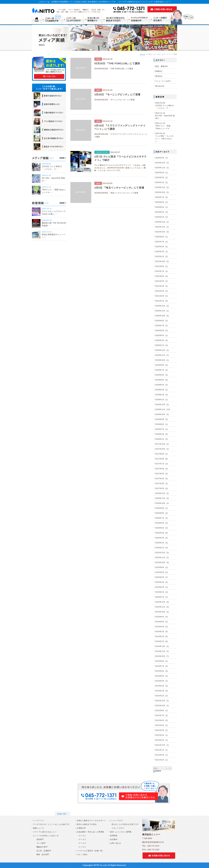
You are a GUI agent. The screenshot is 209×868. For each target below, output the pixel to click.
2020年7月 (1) (162, 326)
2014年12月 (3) (162, 602)
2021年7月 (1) (162, 271)
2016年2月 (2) (162, 543)
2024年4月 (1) (162, 173)
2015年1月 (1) (162, 597)
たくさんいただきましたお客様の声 (139, 19)
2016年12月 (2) (162, 493)
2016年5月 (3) (162, 528)
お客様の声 (81, 828)
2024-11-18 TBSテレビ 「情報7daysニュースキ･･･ (164, 126)
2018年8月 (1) (162, 424)
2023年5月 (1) (162, 207)
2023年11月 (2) (162, 187)
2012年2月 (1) (162, 740)
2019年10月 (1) (162, 360)
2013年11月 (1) (162, 651)
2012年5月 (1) (162, 725)
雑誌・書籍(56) (162, 66)
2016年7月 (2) (162, 518)
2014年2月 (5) (162, 636)
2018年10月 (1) (162, 414)
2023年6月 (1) (162, 202)
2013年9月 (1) (162, 661)
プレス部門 (40, 843)
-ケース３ (82, 843)
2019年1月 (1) (162, 400)
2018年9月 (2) (162, 419)
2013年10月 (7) (162, 656)
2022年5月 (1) (162, 247)
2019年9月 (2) (162, 365)
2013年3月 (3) (162, 686)
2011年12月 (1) (162, 745)
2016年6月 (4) (162, 523)
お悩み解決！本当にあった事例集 (90, 832)
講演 (98, 59)
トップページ (39, 821)
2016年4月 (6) (162, 533)
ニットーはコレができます (73, 19)
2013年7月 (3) (162, 666)
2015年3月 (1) (162, 587)
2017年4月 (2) (162, 479)
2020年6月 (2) (162, 331)
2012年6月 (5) (162, 720)
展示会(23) (160, 86)
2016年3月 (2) (162, 538)
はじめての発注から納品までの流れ (115, 19)
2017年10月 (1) (162, 449)
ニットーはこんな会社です (52, 19)
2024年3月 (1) (162, 178)
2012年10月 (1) (162, 706)
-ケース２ (82, 839)
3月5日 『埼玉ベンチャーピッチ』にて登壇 (119, 188)
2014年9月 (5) (162, 617)
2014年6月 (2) (162, 622)
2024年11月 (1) (162, 168)
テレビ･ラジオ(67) (163, 81)
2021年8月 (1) (162, 266)
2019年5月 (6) (162, 380)
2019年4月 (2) (162, 385)
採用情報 (114, 836)
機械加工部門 (41, 847)
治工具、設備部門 (43, 851)
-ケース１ (82, 836)
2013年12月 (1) (162, 646)
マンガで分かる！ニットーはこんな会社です (51, 824)
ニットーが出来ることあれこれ (46, 836)
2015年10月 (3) (162, 562)
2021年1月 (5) (162, 301)
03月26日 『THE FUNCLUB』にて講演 (117, 64)
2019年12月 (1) (162, 350)
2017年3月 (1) (162, 483)
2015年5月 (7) (162, 577)
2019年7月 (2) (162, 370)
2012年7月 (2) (162, 715)
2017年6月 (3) (162, 469)
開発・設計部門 (42, 855)
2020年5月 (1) (162, 335)
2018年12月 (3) (162, 405)
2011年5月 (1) (162, 755)
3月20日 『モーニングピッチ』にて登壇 (117, 95)
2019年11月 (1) (162, 355)
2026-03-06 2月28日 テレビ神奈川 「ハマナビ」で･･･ (165, 106)
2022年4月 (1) (162, 252)
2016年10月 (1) (162, 503)
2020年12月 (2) (162, 306)
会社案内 (114, 839)
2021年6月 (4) (162, 276)
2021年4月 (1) (162, 286)
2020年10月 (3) (162, 316)
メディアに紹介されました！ (45, 832)
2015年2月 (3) (162, 592)
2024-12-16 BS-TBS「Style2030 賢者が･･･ (165, 116)
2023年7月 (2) (162, 197)
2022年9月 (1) (162, 237)
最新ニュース (39, 828)
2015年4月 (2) (162, 582)
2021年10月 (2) (162, 261)
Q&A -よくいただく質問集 (121, 832)
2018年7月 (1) (162, 429)
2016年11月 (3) (162, 498)
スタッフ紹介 (82, 855)
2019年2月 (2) (162, 395)
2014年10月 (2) (162, 612)
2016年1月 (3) (162, 548)
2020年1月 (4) (162, 345)
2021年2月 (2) (162, 296)
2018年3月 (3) (162, 434)
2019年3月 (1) (162, 390)
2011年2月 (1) (162, 760)
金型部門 (39, 839)
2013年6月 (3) (162, 671)
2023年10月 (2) (162, 192)
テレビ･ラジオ (102, 152)
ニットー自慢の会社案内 (160, 19)
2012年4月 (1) (162, 730)
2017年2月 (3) (162, 488)
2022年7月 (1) (162, 242)
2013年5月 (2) (162, 676)
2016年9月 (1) (162, 508)
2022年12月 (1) (162, 222)
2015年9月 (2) (162, 567)
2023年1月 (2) (162, 217)
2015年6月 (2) (162, 572)
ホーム (143, 54)
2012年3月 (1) (162, 735)
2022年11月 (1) (162, 227)
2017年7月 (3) (162, 464)
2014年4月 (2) (162, 627)
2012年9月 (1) (162, 711)
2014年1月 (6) (162, 641)
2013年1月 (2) (162, 696)
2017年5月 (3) (162, 474)
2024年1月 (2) (162, 182)
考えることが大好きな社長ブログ (125, 824)
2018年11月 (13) (163, 409)
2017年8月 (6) (162, 459)
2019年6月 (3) (162, 375)
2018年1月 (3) (162, 439)
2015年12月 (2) (162, 553)
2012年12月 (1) (162, 701)
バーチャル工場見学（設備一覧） (90, 851)
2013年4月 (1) (162, 681)
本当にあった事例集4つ (93, 19)
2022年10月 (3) (162, 232)
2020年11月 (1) (162, 311)
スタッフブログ (118, 828)
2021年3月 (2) (162, 291)
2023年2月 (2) (162, 212)
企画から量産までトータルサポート (91, 821)
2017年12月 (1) (162, 444)
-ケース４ (82, 847)
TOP (37, 19)
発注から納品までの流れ (87, 824)
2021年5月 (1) (162, 281)
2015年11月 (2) (162, 558)
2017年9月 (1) (162, 454)
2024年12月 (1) (162, 163)
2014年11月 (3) (162, 607)
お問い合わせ (116, 843)
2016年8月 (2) (162, 513)
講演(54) (159, 76)
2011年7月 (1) (162, 750)
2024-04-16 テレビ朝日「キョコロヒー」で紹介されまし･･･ (164, 137)
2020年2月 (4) (162, 340)
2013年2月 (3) (162, 691)
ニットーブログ (116, 821)
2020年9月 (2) (162, 321)
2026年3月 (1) (162, 158)
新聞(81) (159, 71)
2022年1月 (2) (162, 256)
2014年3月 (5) (162, 632)
